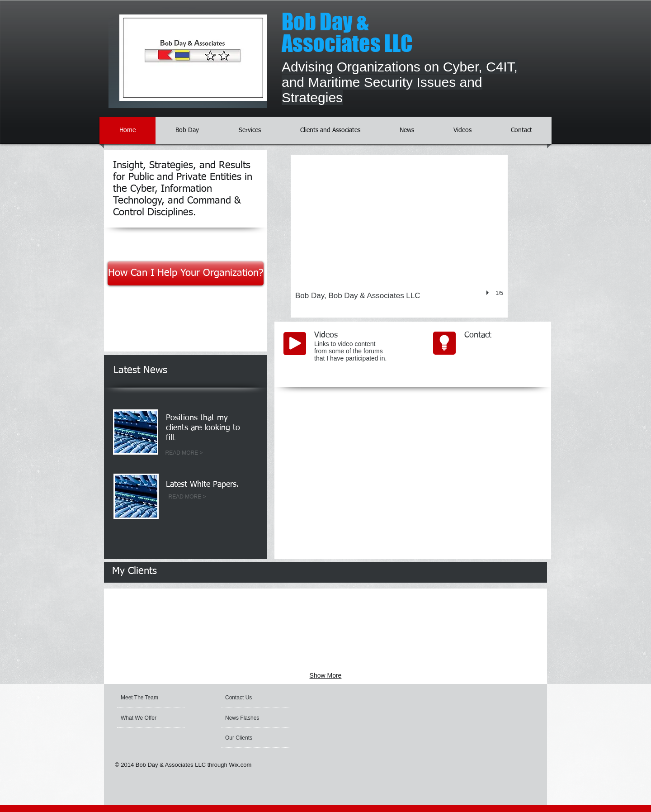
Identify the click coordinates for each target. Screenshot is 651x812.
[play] (489, 293)
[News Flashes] (251, 718)
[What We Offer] (145, 718)
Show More (326, 675)
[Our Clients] (250, 738)
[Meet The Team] (155, 698)
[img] (162, 608)
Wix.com (240, 765)
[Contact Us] (247, 698)
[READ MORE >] (184, 453)
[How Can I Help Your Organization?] (186, 273)
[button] (399, 236)
